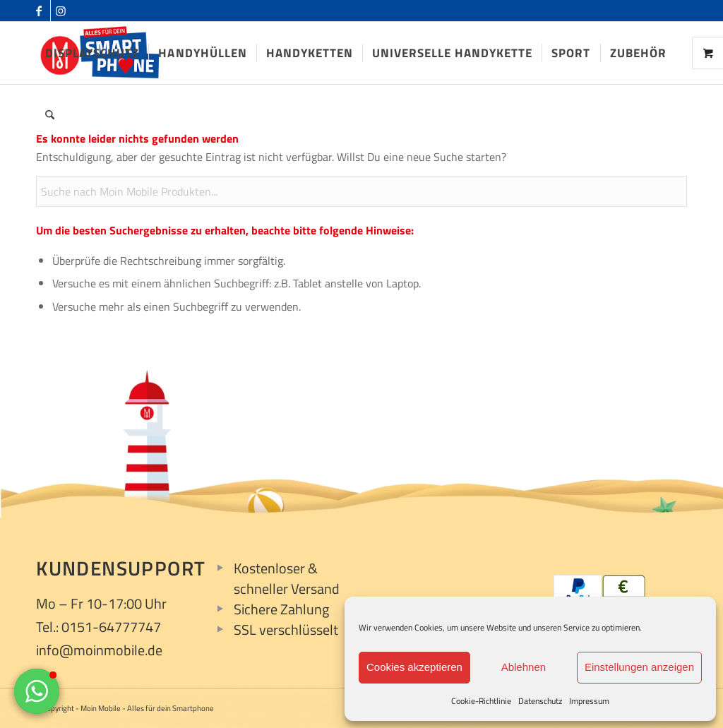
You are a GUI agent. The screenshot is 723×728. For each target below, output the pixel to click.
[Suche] (50, 115)
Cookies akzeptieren (414, 667)
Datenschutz (540, 701)
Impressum (589, 701)
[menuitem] (92, 53)
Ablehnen (524, 667)
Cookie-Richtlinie (481, 701)
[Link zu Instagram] (61, 11)
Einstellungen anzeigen (639, 667)
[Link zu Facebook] (40, 11)
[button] (37, 691)
